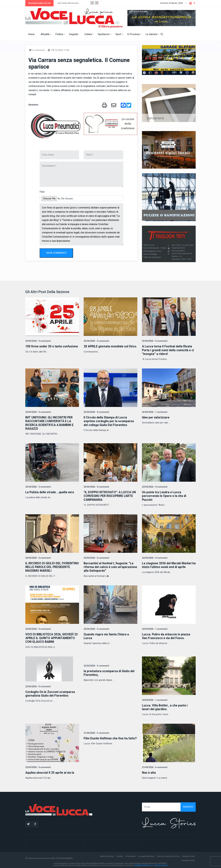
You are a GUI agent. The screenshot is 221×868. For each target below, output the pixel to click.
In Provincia (134, 34)
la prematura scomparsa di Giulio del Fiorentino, (110, 672)
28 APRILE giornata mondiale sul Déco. (106, 348)
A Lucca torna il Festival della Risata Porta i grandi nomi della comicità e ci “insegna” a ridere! (168, 350)
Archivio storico (161, 865)
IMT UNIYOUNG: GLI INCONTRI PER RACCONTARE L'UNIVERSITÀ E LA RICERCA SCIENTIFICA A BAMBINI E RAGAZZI (50, 423)
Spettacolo (105, 34)
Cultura (89, 34)
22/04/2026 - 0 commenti (154, 487)
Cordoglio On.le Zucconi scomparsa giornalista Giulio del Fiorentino (51, 693)
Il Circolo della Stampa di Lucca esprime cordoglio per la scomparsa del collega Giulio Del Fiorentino (109, 421)
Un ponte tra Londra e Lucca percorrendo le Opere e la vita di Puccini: (165, 496)
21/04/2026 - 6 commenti (154, 767)
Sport (119, 34)
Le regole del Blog (146, 855)
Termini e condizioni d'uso (168, 855)
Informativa (131, 855)
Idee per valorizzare (156, 417)
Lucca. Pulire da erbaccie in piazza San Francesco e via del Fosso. (166, 636)
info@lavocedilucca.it (144, 865)
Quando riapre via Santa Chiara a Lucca (107, 636)
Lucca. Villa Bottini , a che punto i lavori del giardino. (165, 707)
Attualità (46, 34)
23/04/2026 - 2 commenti (38, 487)
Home (31, 34)
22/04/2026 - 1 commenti (154, 628)
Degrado (74, 34)
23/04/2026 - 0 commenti (38, 341)
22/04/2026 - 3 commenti (96, 628)
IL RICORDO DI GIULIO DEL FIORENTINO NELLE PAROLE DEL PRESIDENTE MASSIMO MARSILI (48, 567)
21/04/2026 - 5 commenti (96, 732)
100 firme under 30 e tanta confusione (52, 346)
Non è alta (149, 772)
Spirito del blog (107, 855)
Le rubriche (152, 34)
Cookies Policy (188, 860)
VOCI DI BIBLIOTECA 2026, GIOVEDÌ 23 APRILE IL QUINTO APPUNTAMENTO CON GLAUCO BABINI (52, 637)
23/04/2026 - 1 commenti (154, 412)
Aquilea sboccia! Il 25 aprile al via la (50, 772)
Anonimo (33, 105)
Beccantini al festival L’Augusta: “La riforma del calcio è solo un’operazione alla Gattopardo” (109, 567)
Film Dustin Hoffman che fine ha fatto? (110, 738)
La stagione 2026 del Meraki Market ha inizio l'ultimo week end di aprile (167, 565)
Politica (60, 34)
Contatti (120, 855)
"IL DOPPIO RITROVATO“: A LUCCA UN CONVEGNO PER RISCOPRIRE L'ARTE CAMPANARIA (110, 496)
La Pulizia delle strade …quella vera (50, 492)
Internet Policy (189, 855)
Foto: (42, 192)
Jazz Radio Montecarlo (68, 3)
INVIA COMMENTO (56, 253)
